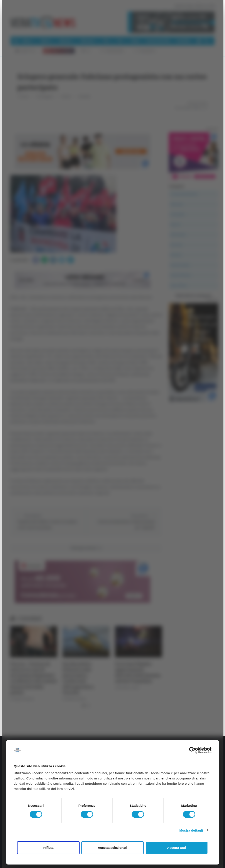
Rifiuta (48, 848)
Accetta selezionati (112, 848)
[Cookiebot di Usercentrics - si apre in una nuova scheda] (192, 750)
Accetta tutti (177, 848)
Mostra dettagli (191, 830)
